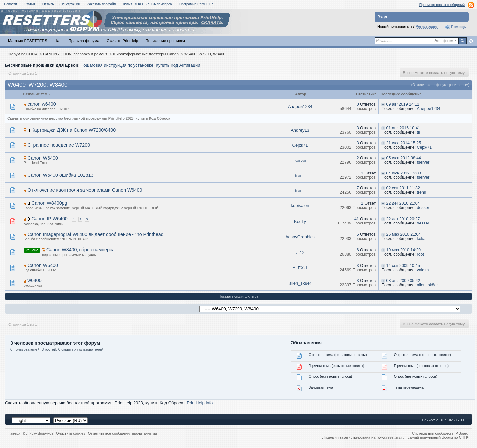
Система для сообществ (433, 433)
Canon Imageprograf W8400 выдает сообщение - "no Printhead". (97, 234)
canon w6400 (42, 104)
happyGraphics (300, 237)
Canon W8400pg (49, 203)
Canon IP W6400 (50, 219)
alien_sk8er (300, 283)
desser (423, 208)
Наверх (14, 433)
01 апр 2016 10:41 (403, 128)
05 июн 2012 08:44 (404, 158)
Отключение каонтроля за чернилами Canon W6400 (85, 190)
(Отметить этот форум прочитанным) (440, 85)
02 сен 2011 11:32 (403, 188)
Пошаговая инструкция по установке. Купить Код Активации (140, 65)
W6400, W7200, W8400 (205, 54)
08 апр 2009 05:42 (403, 281)
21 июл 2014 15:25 (404, 143)
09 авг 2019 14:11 (403, 104)
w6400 (35, 280)
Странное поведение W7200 (59, 145)
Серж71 (300, 145)
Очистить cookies (71, 433)
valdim (423, 270)
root (421, 254)
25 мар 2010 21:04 (404, 234)
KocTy (300, 221)
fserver (300, 160)
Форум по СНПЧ (23, 54)
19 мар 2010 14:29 (404, 250)
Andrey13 (300, 130)
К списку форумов (38, 433)
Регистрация (427, 26)
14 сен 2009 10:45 (403, 266)
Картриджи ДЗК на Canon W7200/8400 (74, 130)
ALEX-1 (300, 268)
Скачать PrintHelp (122, 41)
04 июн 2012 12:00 (404, 173)
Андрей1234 (300, 106)
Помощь (455, 27)
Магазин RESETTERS (28, 41)
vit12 (300, 252)
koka (421, 239)
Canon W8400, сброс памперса (80, 250)
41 (357, 219)
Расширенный (471, 41)
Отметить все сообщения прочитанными (123, 433)
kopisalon (300, 205)
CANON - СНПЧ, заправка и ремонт (75, 54)
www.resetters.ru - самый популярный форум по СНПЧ (423, 437)
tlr (419, 132)
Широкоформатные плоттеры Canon (146, 54)
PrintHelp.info (200, 403)
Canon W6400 (43, 158)
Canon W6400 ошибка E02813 (61, 175)
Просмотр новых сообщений (442, 5)
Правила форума (84, 41)
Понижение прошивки (165, 41)
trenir (300, 176)
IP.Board (461, 433)
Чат (58, 41)
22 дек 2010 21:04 (403, 203)
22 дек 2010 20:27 (403, 219)
